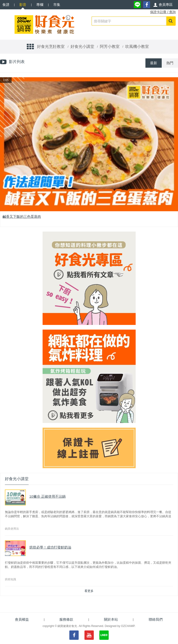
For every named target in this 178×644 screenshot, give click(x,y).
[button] (163, 5)
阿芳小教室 (110, 47)
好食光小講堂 (82, 47)
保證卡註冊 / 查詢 (163, 12)
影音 (23, 5)
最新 (154, 63)
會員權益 (22, 619)
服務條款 (66, 619)
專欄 (40, 5)
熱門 (170, 63)
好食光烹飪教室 (51, 47)
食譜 (6, 5)
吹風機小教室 (137, 47)
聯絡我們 (156, 619)
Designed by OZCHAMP (120, 626)
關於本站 (111, 619)
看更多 (89, 591)
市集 (57, 5)
